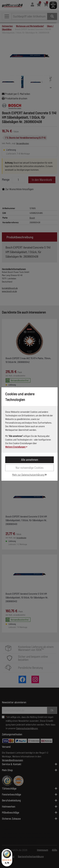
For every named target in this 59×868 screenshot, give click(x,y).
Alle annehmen (30, 460)
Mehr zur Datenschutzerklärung (29, 475)
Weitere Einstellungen (16, 447)
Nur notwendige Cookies (29, 468)
